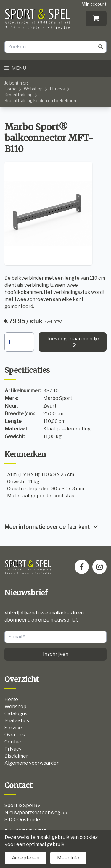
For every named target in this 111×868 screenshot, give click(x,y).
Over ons (15, 735)
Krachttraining (18, 95)
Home (11, 89)
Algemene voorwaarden (32, 763)
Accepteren (26, 858)
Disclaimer (16, 756)
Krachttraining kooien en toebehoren (41, 101)
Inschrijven (56, 654)
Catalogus (16, 714)
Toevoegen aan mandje (73, 339)
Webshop (33, 89)
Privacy (13, 749)
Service (13, 728)
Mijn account (94, 4)
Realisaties (17, 721)
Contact (14, 742)
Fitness (57, 89)
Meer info (68, 858)
